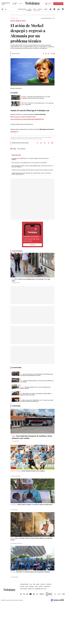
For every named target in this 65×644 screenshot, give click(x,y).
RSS (55, 594)
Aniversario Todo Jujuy (41, 589)
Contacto (59, 594)
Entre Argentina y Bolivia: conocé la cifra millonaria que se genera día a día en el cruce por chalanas (32, 166)
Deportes (43, 584)
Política (40, 9)
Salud (27, 587)
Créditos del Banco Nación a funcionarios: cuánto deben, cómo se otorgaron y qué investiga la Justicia (32, 174)
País (35, 9)
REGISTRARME (59, 4)
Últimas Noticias (22, 9)
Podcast (41, 587)
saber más (33, 245)
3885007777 (15, 132)
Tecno (36, 587)
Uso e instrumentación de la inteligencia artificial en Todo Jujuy (49, 594)
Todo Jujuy (13, 18)
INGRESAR (49, 4)
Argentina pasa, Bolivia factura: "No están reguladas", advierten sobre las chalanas (30, 159)
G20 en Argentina (21, 149)
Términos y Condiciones (42, 594)
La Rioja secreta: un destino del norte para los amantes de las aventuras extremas (32, 170)
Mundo (46, 9)
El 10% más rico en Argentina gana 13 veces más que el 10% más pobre (29, 163)
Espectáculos (24, 589)
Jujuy (30, 9)
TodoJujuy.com (17, 117)
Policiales (29, 10)
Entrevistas (47, 587)
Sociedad (31, 587)
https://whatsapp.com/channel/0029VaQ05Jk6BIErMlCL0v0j (27, 119)
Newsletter (37, 10)
